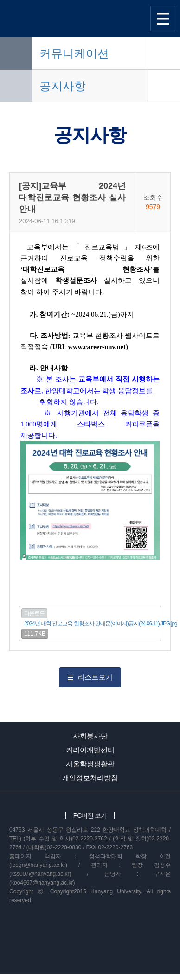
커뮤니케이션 (74, 53)
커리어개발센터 (90, 750)
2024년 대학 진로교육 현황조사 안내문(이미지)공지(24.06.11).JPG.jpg (101, 624)
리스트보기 (95, 677)
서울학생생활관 (90, 764)
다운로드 (34, 613)
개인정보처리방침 (90, 778)
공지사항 (63, 86)
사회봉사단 (90, 736)
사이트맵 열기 (163, 19)
